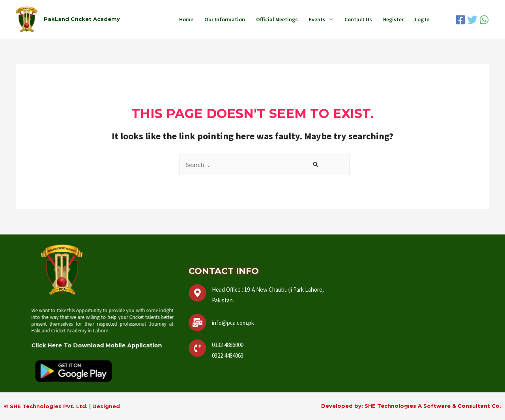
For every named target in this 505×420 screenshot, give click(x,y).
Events (317, 19)
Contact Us (358, 19)
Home (186, 19)
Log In (422, 19)
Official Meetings (277, 19)
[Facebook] (460, 20)
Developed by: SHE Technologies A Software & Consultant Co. (411, 406)
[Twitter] (472, 20)
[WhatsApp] (484, 20)
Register (393, 19)
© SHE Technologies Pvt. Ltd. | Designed (62, 406)
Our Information (225, 19)
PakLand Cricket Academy (82, 19)
